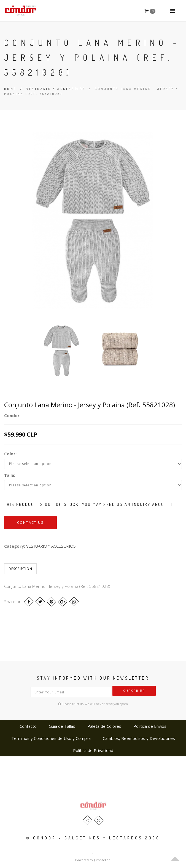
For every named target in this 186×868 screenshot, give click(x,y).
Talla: (10, 475)
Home (10, 89)
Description (20, 569)
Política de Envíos (150, 726)
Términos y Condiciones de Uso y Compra (51, 738)
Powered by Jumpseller (93, 860)
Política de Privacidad (93, 750)
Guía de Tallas (62, 726)
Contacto (28, 726)
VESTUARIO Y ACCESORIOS (56, 89)
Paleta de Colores (104, 726)
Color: (10, 454)
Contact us (30, 522)
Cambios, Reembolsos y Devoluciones (139, 738)
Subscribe (134, 691)
